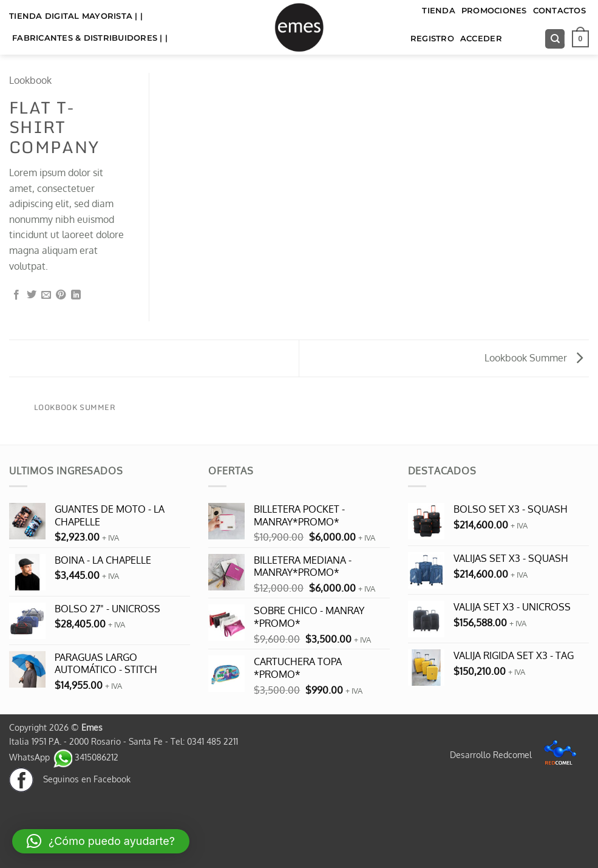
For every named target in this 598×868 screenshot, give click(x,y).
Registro (432, 39)
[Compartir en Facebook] (16, 295)
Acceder (481, 39)
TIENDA (439, 11)
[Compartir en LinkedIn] (76, 295)
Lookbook (30, 80)
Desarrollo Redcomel (516, 754)
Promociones (494, 11)
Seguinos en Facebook (70, 779)
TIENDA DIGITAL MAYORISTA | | (76, 16)
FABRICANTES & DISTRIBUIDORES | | (90, 38)
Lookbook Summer (534, 358)
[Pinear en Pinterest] (61, 295)
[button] (580, 39)
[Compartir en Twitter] (32, 295)
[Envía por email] (46, 295)
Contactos (559, 11)
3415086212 (85, 757)
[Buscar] (555, 39)
